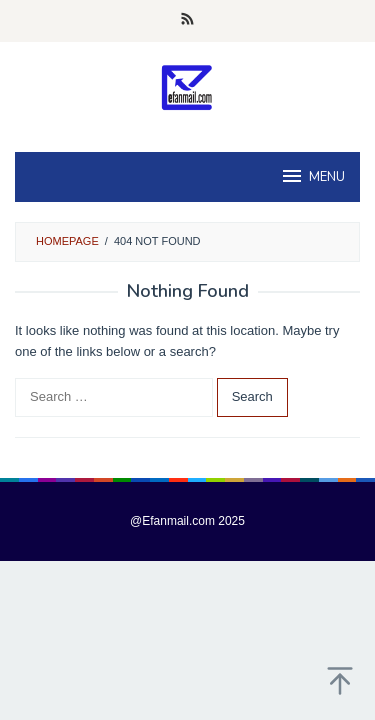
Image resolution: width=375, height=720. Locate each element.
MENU (312, 176)
